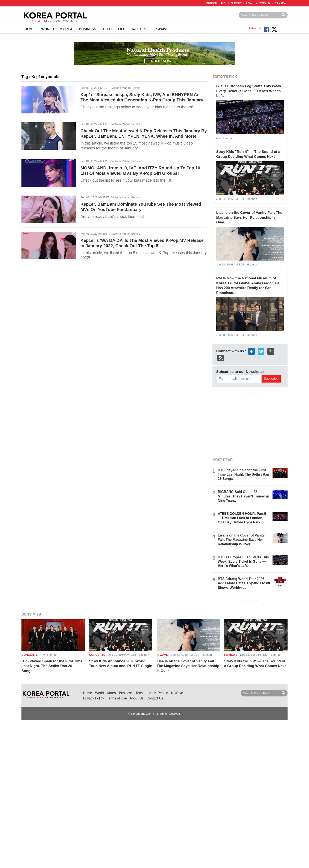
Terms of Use (117, 698)
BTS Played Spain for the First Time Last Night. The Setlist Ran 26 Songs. (243, 474)
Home (30, 29)
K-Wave (162, 29)
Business (88, 29)
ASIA (249, 3)
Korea (66, 29)
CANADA (280, 3)
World (48, 29)
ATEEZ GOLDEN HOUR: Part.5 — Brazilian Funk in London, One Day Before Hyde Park (242, 518)
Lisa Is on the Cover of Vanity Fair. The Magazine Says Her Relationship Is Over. (249, 217)
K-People (140, 29)
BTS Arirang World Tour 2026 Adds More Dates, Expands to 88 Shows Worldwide (244, 583)
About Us (136, 698)
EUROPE (236, 3)
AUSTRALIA (263, 3)
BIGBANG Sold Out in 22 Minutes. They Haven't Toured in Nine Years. (243, 496)
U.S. (224, 3)
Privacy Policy (93, 698)
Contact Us (155, 698)
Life (122, 29)
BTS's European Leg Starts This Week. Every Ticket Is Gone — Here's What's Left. (249, 91)
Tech (107, 29)
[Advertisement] (250, 423)
